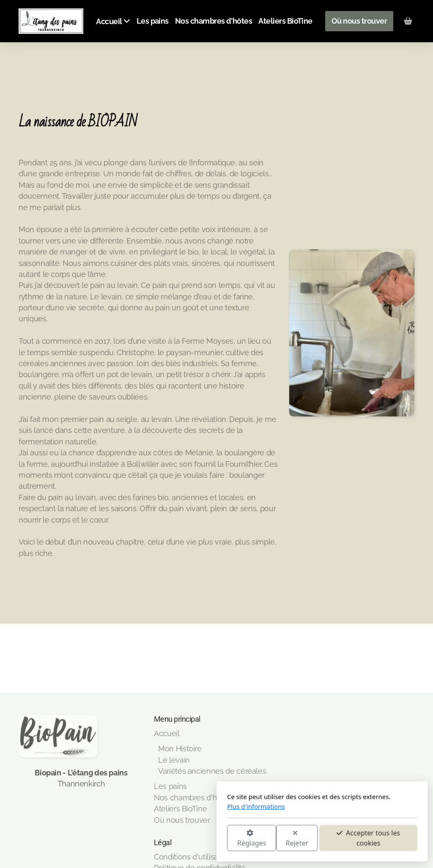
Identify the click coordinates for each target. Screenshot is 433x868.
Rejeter (192, 839)
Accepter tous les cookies (263, 838)
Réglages (146, 839)
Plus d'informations (150, 806)
